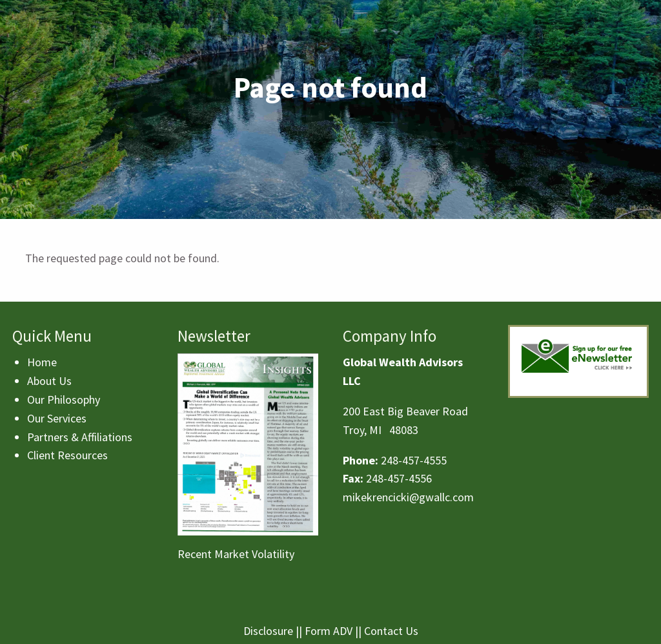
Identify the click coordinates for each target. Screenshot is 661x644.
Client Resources (67, 455)
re (288, 631)
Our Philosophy (64, 400)
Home (42, 362)
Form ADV (329, 631)
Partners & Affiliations (80, 437)
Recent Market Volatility (236, 554)
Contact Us (391, 631)
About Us (49, 381)
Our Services (57, 418)
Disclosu (263, 631)
